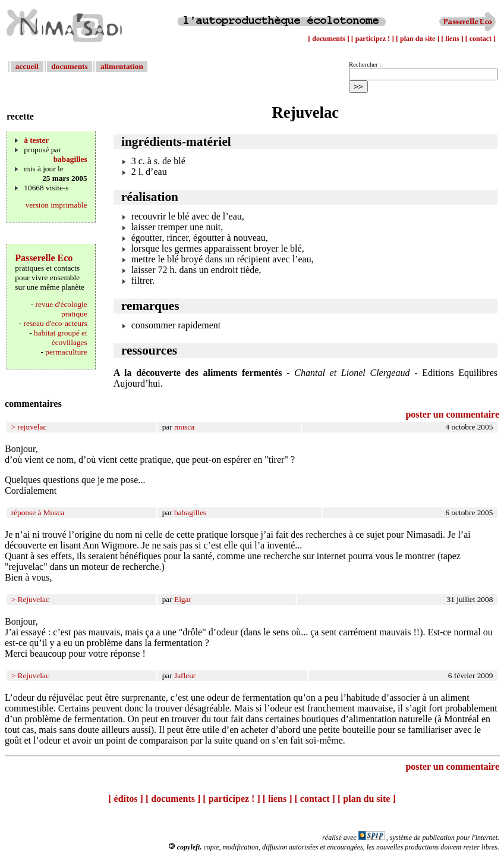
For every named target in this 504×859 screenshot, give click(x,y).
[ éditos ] (126, 799)
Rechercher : (365, 65)
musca (184, 427)
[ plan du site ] (418, 39)
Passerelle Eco (44, 258)
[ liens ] (453, 39)
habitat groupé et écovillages (61, 338)
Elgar (183, 599)
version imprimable (56, 205)
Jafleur (185, 675)
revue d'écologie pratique (62, 309)
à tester (36, 140)
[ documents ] (329, 39)
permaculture (66, 352)
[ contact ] (481, 39)
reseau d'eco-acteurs (56, 323)
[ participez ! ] (374, 39)
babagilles (70, 159)
